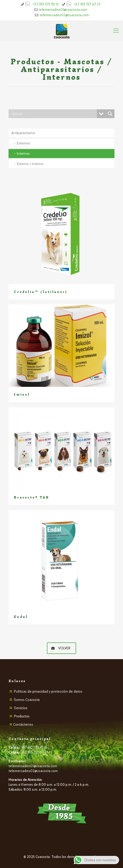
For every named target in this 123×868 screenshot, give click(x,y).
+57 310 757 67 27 (87, 4)
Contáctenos (23, 724)
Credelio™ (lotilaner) (40, 292)
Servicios (21, 708)
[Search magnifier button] (110, 114)
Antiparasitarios (23, 133)
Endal (21, 617)
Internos (23, 153)
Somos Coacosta (27, 700)
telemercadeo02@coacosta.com (64, 15)
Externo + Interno (30, 164)
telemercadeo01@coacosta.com (63, 10)
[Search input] (54, 114)
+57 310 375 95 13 (46, 4)
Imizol (22, 394)
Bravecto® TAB (31, 497)
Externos (24, 143)
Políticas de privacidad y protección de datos (48, 691)
